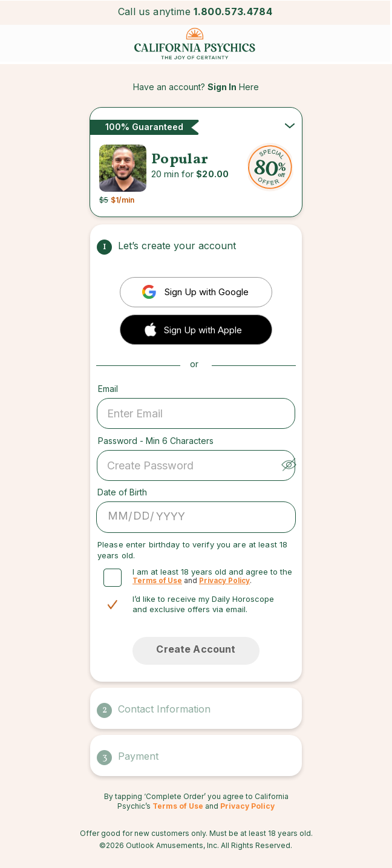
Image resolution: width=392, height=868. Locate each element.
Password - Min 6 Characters (156, 441)
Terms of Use (157, 581)
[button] (196, 329)
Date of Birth (122, 492)
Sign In (222, 87)
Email (108, 389)
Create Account (196, 649)
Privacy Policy (224, 581)
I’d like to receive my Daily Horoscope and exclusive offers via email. (203, 604)
